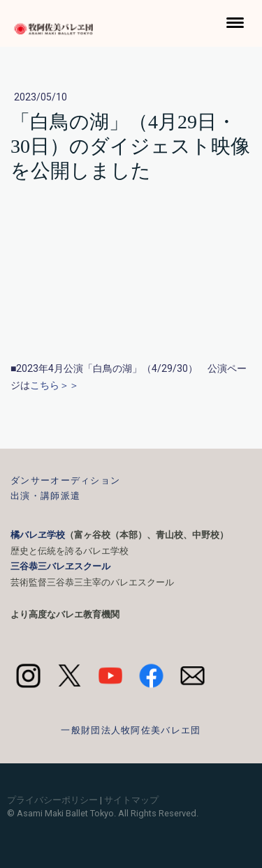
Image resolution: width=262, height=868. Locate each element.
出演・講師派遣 (45, 496)
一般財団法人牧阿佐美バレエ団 (131, 730)
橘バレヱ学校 (38, 535)
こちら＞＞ (54, 385)
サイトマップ (131, 800)
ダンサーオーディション (65, 480)
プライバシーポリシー (52, 800)
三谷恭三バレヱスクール (60, 566)
